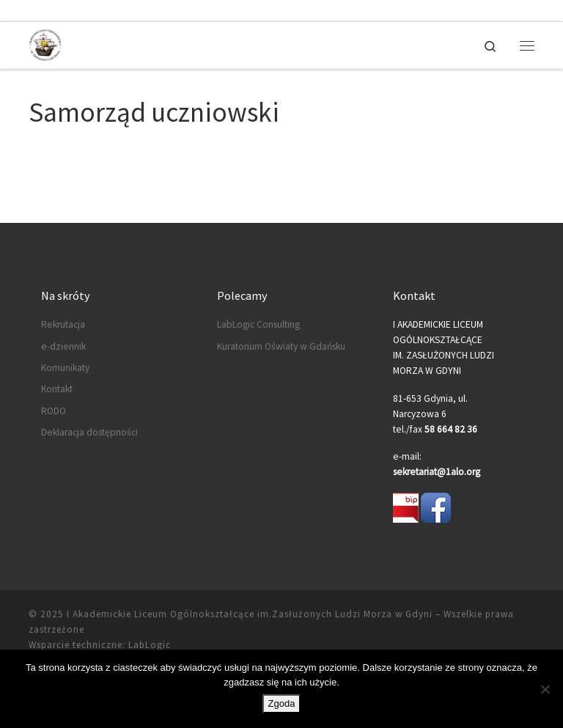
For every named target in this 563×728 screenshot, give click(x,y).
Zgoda (282, 703)
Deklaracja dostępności (89, 432)
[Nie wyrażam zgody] (545, 689)
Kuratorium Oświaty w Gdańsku (281, 346)
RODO (54, 411)
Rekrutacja (63, 324)
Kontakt (57, 389)
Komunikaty (65, 368)
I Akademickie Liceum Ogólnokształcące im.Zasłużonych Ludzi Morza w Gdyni (250, 614)
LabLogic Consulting (258, 324)
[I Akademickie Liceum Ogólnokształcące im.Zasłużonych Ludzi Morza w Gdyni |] (45, 43)
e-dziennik (63, 346)
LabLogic (150, 645)
